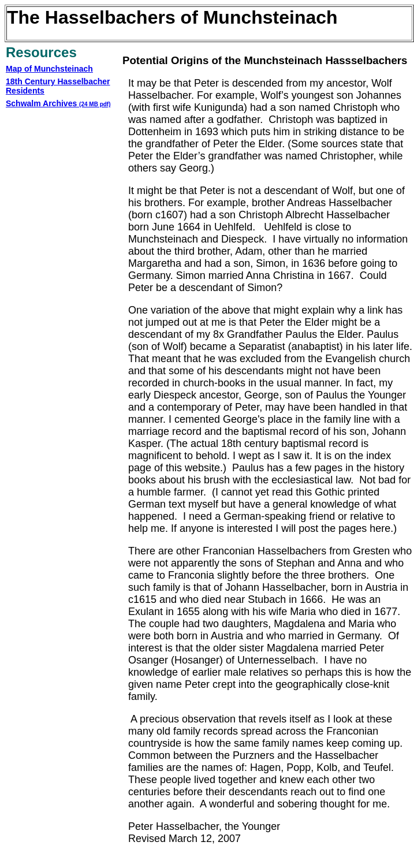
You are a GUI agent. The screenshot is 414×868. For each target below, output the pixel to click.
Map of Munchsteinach (49, 69)
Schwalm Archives (58, 103)
